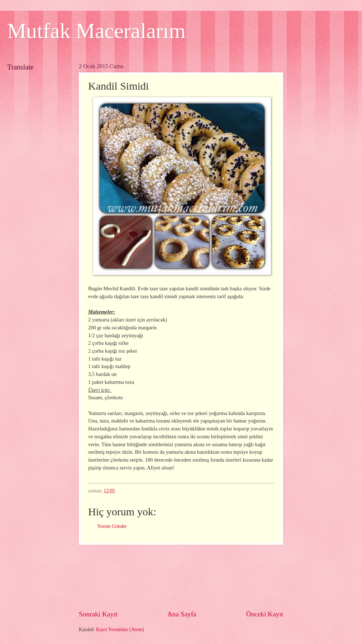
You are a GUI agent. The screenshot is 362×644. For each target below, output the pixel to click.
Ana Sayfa (182, 614)
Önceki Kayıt (265, 614)
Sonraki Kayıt (98, 614)
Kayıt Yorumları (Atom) (120, 629)
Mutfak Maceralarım (96, 31)
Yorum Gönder (112, 526)
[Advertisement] (181, 577)
